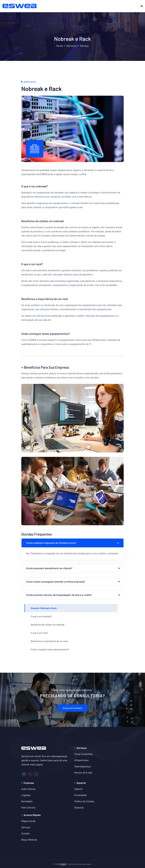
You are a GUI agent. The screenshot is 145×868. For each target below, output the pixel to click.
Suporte (78, 789)
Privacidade (80, 795)
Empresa (79, 808)
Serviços (71, 46)
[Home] (34, 748)
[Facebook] (24, 774)
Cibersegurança (82, 767)
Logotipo (26, 795)
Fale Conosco (28, 808)
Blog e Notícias (29, 840)
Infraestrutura (81, 760)
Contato (26, 834)
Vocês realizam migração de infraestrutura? (51, 543)
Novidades (27, 801)
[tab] (71, 608)
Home (60, 46)
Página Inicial (28, 821)
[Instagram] (30, 774)
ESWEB (63, 864)
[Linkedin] (36, 774)
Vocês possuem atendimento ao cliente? (49, 568)
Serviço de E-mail (83, 773)
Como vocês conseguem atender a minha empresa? (56, 582)
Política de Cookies (84, 801)
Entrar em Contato (72, 708)
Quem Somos (28, 789)
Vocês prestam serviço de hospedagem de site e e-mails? (59, 595)
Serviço (84, 46)
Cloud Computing (83, 754)
